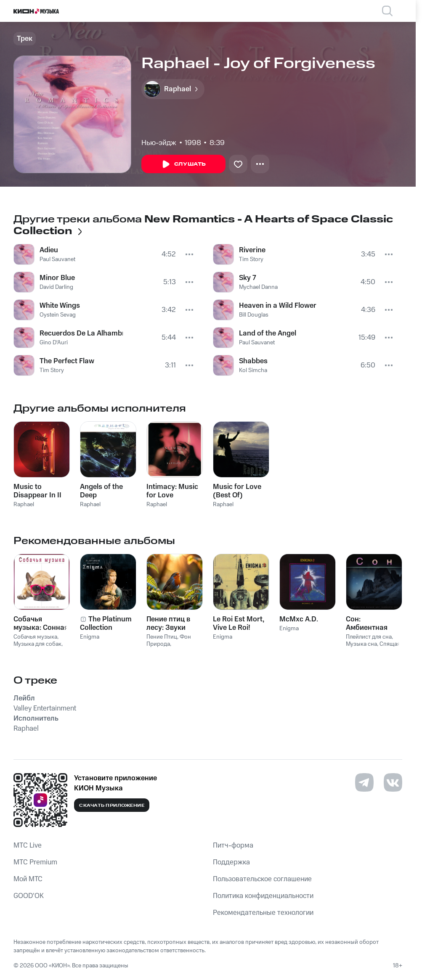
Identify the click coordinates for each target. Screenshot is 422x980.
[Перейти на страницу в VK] (393, 782)
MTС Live (28, 845)
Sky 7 (248, 278)
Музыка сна (361, 644)
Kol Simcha (253, 370)
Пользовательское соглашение (262, 879)
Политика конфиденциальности (263, 896)
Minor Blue (57, 278)
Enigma (90, 637)
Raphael (24, 505)
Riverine (252, 250)
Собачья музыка (35, 637)
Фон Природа (169, 641)
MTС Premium (35, 862)
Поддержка (231, 862)
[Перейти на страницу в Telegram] (364, 782)
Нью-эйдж (159, 143)
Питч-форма (233, 845)
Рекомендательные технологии (263, 913)
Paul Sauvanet (57, 259)
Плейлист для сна (369, 637)
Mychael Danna (258, 287)
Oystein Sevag (58, 315)
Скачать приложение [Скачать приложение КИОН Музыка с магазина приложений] (112, 806)
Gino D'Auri (54, 343)
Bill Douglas (254, 315)
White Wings (60, 306)
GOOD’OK (29, 896)
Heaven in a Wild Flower (278, 306)
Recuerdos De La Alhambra (81, 333)
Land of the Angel (268, 333)
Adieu (49, 250)
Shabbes (253, 361)
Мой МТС (28, 879)
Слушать (183, 164)
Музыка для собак (37, 644)
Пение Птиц (162, 637)
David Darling (56, 287)
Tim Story (52, 370)
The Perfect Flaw (67, 361)
